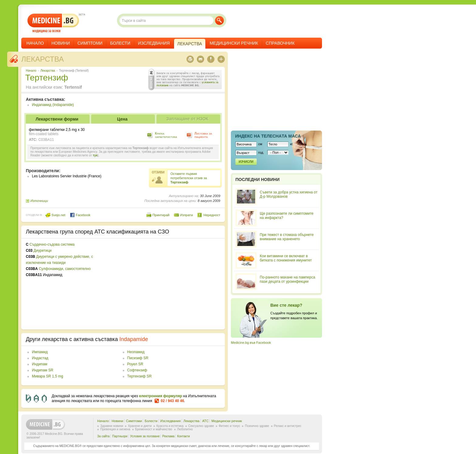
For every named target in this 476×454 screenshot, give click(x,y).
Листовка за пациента (203, 135)
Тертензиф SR (139, 376)
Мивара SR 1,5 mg (48, 376)
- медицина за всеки (53, 23)
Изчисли (246, 162)
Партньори (120, 436)
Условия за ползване (145, 436)
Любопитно (185, 429)
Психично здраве (257, 426)
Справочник (280, 43)
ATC (205, 421)
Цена (122, 119)
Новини (61, 43)
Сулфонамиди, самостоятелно (65, 269)
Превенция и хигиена (115, 429)
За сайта (103, 436)
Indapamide (134, 339)
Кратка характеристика (166, 135)
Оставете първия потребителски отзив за (189, 178)
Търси (219, 20)
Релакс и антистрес (288, 426)
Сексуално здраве (201, 426)
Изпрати (187, 215)
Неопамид (136, 352)
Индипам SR (43, 370)
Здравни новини (112, 426)
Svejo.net (55, 215)
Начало (35, 43)
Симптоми (90, 43)
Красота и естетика (170, 426)
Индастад (40, 358)
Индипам (39, 364)
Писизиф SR (138, 358)
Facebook (80, 215)
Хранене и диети (140, 426)
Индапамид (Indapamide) (53, 105)
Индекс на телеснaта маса (268, 136)
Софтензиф (137, 370)
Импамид (40, 352)
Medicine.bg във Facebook (251, 343)
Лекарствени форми (57, 119)
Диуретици (42, 251)
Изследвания (154, 43)
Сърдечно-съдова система (52, 244)
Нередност (212, 215)
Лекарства (43, 59)
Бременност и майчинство (154, 429)
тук (95, 155)
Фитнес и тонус (229, 426)
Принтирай (161, 215)
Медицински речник (234, 43)
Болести (120, 43)
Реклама (168, 436)
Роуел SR (135, 364)
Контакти (183, 436)
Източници (39, 201)
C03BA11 (46, 140)
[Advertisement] (171, 284)
